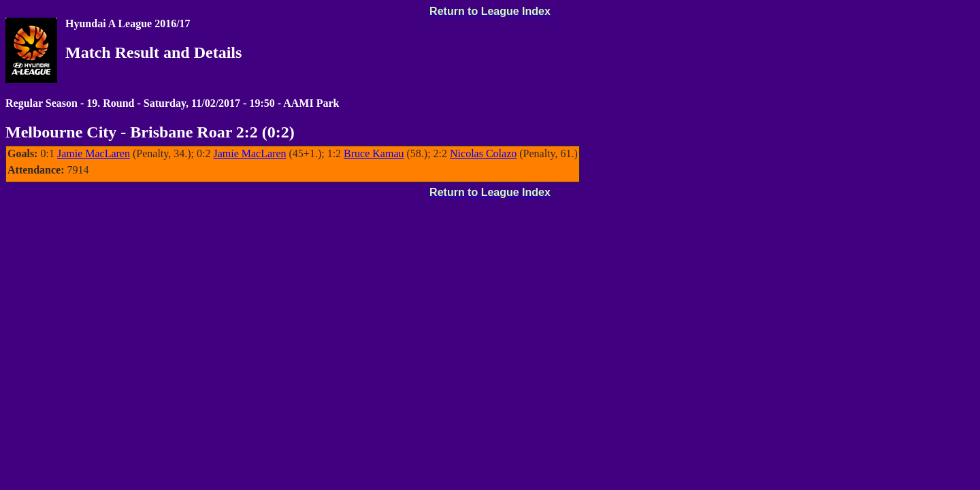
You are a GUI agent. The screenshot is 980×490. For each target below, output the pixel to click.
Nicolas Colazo (483, 153)
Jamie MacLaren (94, 153)
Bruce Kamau (374, 153)
